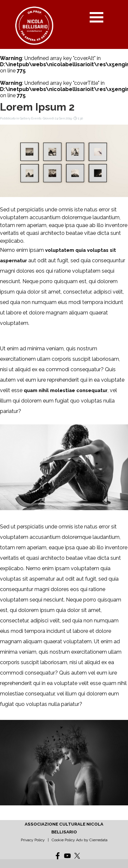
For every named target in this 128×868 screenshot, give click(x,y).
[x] (77, 856)
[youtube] (67, 856)
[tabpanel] (64, 832)
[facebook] (58, 856)
